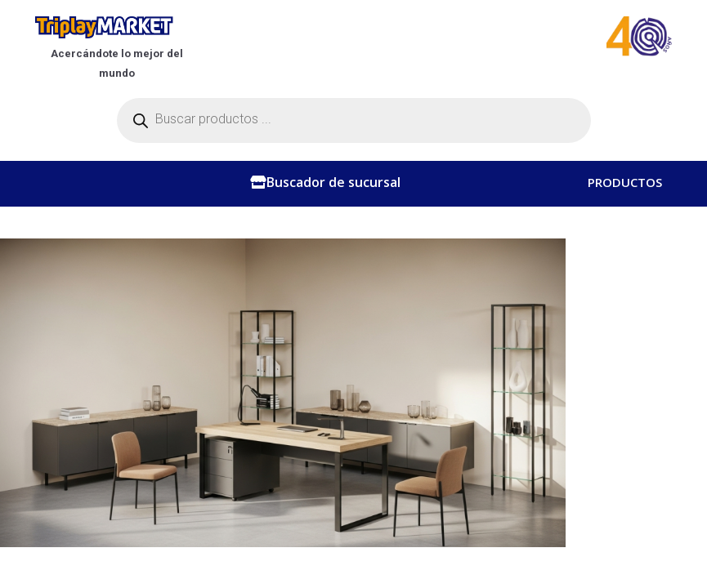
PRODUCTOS (625, 186)
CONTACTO (622, 280)
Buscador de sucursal (333, 182)
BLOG (604, 313)
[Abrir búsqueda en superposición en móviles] (354, 120)
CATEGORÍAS (625, 219)
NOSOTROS (621, 247)
